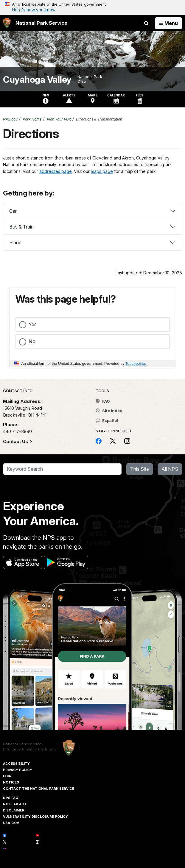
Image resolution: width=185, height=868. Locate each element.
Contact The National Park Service (39, 789)
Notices (11, 782)
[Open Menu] (168, 23)
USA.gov (11, 823)
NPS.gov (10, 119)
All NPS (170, 469)
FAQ (103, 401)
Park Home (32, 119)
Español (107, 420)
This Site (140, 469)
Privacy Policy (18, 770)
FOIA (7, 776)
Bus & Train (21, 227)
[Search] (62, 469)
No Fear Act (15, 804)
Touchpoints (136, 363)
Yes (33, 324)
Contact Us (16, 441)
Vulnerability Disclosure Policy (35, 817)
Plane (15, 243)
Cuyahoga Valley (37, 80)
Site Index (109, 411)
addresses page (56, 171)
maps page (102, 171)
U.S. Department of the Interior (31, 749)
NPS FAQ (11, 798)
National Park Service (22, 744)
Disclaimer (14, 810)
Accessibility (16, 764)
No (32, 341)
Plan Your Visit (59, 119)
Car (13, 211)
